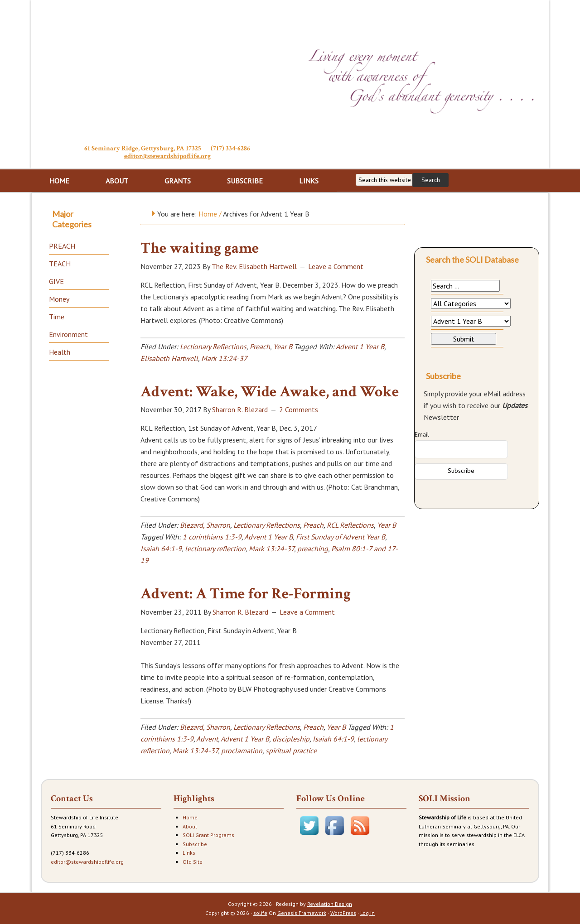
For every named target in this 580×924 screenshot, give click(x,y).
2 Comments (299, 409)
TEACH (60, 264)
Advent (207, 739)
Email (422, 434)
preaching (313, 549)
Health (60, 352)
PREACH (62, 246)
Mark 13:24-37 (224, 358)
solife (260, 913)
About (190, 826)
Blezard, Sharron (205, 525)
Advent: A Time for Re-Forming (246, 594)
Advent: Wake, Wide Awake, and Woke (270, 392)
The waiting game (200, 248)
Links (189, 853)
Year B (283, 346)
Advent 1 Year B (360, 346)
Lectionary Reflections (213, 346)
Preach (260, 346)
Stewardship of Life (167, 71)
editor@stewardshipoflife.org (167, 156)
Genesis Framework (302, 913)
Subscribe (195, 844)
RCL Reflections (350, 525)
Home (190, 817)
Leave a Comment (336, 266)
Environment (68, 334)
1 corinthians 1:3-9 (212, 537)
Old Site (193, 862)
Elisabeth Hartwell (169, 358)
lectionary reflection (215, 549)
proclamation (242, 751)
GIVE (56, 281)
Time (57, 317)
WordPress (343, 913)
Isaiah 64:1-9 (161, 549)
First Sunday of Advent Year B (341, 537)
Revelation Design (330, 904)
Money (59, 299)
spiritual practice (291, 751)
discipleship (291, 739)
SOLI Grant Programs (208, 835)
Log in (367, 913)
